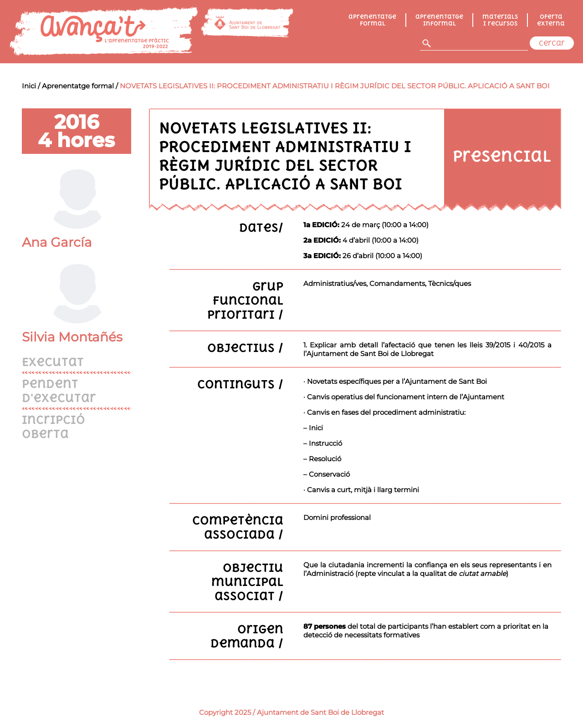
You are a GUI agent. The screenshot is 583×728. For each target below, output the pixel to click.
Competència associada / (238, 527)
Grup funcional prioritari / (245, 300)
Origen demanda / (247, 636)
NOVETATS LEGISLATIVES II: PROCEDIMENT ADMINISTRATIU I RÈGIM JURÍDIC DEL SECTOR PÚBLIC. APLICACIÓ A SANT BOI (335, 86)
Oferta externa (551, 20)
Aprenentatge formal (372, 20)
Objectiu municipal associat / (247, 582)
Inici (29, 86)
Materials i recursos (500, 20)
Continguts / (240, 384)
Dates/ (261, 227)
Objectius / (245, 348)
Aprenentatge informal (439, 20)
